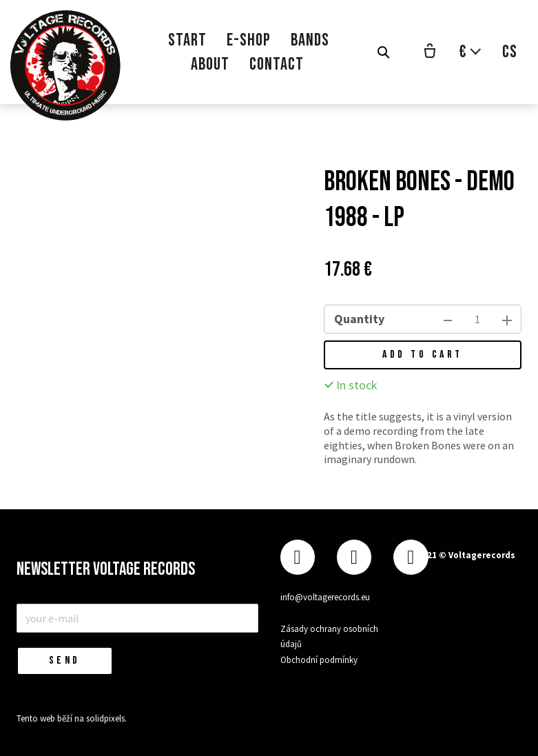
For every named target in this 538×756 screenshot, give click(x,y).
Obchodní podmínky (319, 660)
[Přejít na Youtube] (411, 557)
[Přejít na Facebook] (298, 557)
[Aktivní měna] (470, 52)
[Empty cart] (430, 52)
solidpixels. (106, 718)
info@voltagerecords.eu (325, 597)
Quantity (359, 319)
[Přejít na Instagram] (354, 557)
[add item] (507, 319)
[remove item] (448, 319)
